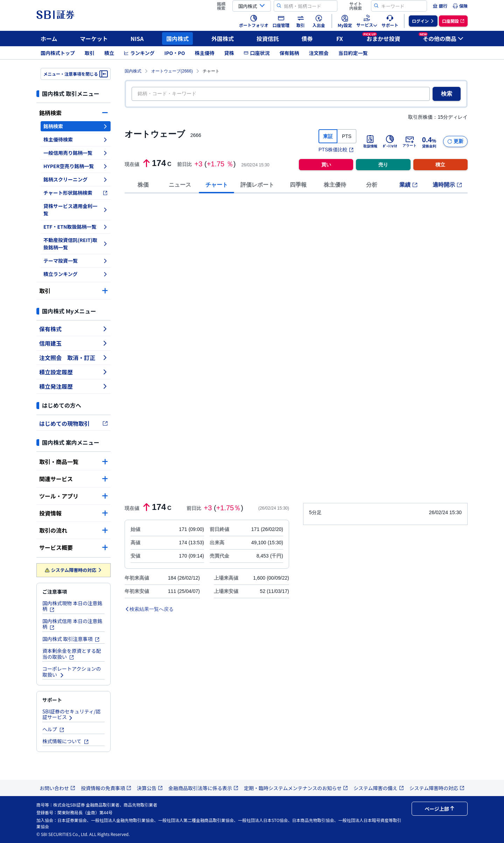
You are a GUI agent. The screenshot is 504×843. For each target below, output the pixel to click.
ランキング (139, 53)
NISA (137, 39)
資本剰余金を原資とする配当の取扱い (72, 654)
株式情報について (66, 741)
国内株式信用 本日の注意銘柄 (72, 624)
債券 (307, 39)
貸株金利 (429, 141)
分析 (372, 185)
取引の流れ (73, 530)
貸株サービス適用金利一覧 (76, 210)
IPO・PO (175, 53)
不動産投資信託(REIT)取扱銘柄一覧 (76, 244)
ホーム (49, 39)
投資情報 (73, 513)
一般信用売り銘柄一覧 (76, 153)
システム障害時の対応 (74, 570)
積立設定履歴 (73, 372)
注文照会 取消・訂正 (73, 358)
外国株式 (223, 39)
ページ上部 (440, 809)
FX (340, 39)
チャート (217, 185)
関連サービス (73, 479)
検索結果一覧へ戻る (149, 609)
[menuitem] (440, 6)
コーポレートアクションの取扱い (72, 672)
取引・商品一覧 (73, 462)
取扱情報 (370, 141)
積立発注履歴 (73, 386)
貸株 (229, 53)
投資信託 (268, 39)
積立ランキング (76, 274)
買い (326, 165)
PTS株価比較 (336, 150)
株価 (143, 185)
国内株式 (177, 39)
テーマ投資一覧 (76, 261)
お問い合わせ (57, 788)
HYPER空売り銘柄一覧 (76, 166)
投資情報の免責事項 (106, 788)
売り (383, 165)
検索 (447, 94)
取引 (90, 53)
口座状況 (257, 53)
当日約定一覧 (353, 53)
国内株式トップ (58, 53)
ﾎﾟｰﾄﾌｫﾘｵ (390, 141)
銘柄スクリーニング (76, 179)
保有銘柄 (289, 53)
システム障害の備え (379, 788)
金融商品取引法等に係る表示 (203, 788)
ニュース (180, 185)
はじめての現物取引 (73, 423)
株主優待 (204, 53)
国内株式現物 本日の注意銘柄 (72, 606)
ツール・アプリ (73, 496)
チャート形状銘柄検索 (76, 193)
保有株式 (73, 329)
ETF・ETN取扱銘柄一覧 (76, 227)
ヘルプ (53, 729)
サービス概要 (73, 547)
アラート (409, 141)
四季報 (298, 185)
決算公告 (150, 788)
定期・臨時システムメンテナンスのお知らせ (296, 788)
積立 (109, 53)
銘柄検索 (73, 113)
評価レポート (257, 185)
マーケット (94, 39)
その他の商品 (441, 37)
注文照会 (318, 53)
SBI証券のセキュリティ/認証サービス (71, 714)
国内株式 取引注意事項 (71, 639)
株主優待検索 (76, 139)
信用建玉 (73, 343)
